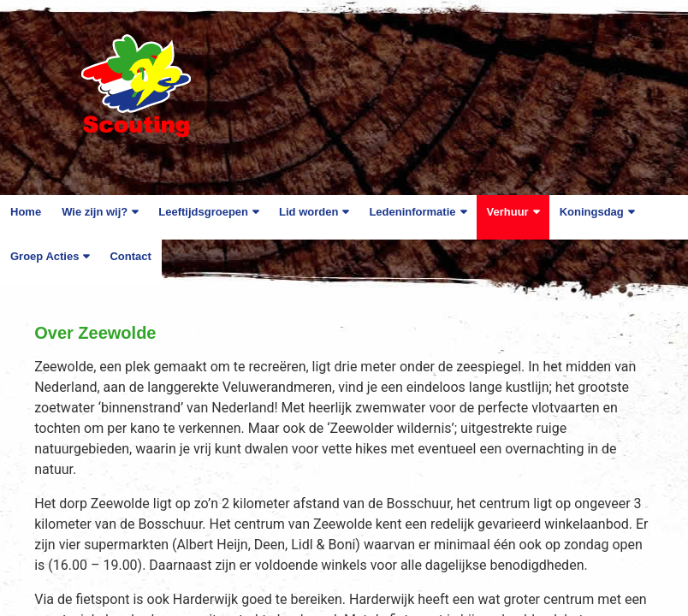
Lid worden (308, 212)
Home (26, 212)
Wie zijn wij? (95, 212)
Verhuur (508, 212)
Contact (130, 256)
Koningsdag (592, 212)
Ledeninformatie (412, 212)
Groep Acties (44, 256)
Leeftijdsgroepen (203, 212)
